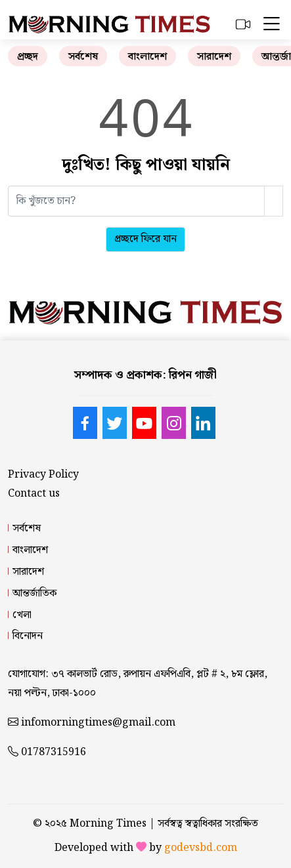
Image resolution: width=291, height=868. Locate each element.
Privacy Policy (43, 475)
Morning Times (108, 824)
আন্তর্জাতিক (34, 593)
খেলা (22, 615)
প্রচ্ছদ (28, 57)
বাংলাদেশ (147, 57)
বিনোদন (28, 636)
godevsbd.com (201, 848)
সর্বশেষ (83, 57)
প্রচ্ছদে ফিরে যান (145, 239)
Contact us (34, 494)
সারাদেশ (214, 57)
